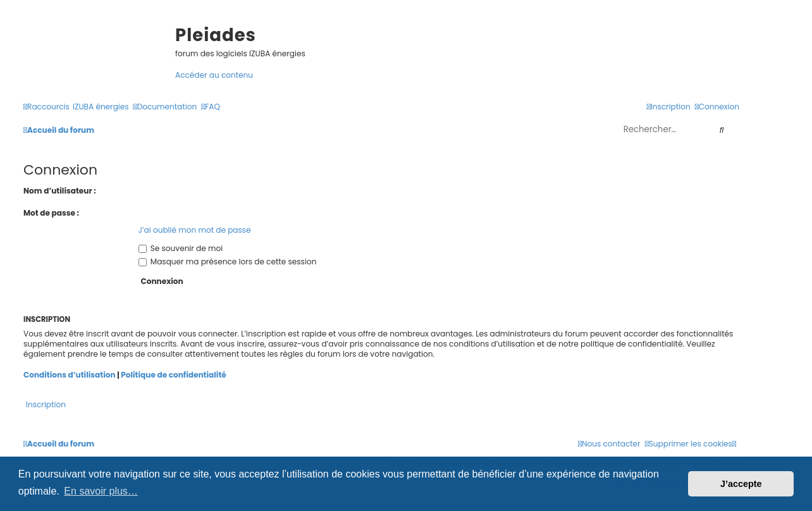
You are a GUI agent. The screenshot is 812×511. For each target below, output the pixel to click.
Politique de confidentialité (174, 375)
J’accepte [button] (741, 484)
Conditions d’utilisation (70, 375)
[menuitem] (101, 107)
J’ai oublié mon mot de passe (195, 230)
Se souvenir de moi (181, 248)
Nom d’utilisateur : (60, 191)
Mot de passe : (51, 213)
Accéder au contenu (214, 75)
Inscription (46, 404)
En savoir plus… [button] (101, 491)
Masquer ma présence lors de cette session (228, 262)
